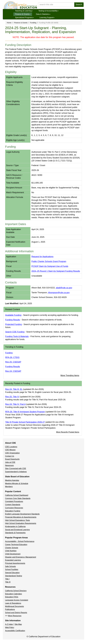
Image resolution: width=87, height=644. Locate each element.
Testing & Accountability (48, 11)
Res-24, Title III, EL (14, 389)
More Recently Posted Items (68, 432)
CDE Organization (12, 453)
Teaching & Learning (24, 11)
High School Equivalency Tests (18, 520)
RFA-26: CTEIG (12, 357)
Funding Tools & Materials (17, 336)
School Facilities (12, 569)
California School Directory (16, 591)
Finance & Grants (23, 14)
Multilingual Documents (14, 606)
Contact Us (10, 456)
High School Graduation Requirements (21, 523)
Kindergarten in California (15, 526)
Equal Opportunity (12, 459)
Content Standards (13, 505)
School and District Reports (16, 613)
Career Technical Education (16, 545)
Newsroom (9, 465)
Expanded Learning (13, 560)
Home (9, 23)
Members (9, 487)
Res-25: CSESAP (13, 362)
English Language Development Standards (22, 514)
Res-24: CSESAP (13, 371)
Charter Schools (12, 548)
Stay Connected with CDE (16, 469)
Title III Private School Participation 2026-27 (25, 422)
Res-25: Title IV (12, 397)
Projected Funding (13, 324)
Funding (33, 23)
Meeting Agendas (12, 480)
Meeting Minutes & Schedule (17, 484)
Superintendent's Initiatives (16, 472)
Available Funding (13, 315)
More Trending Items (70, 375)
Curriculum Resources (14, 508)
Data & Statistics (43, 14)
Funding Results (13, 320)
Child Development (13, 554)
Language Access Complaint (17, 600)
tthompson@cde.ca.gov (59, 293)
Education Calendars (14, 594)
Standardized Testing (14, 576)
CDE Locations (11, 447)
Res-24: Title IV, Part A (15, 404)
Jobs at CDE (10, 462)
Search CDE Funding (15, 332)
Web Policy (10, 627)
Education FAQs (12, 597)
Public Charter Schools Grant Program (49, 261)
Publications (10, 609)
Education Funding (13, 511)
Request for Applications (42, 257)
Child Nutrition (11, 551)
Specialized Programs (24, 18)
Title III (8, 582)
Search (79, 5)
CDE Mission (10, 450)
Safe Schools (10, 566)
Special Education (12, 573)
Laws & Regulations (13, 603)
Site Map (18, 624)
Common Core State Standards (18, 498)
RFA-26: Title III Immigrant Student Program (25, 412)
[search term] (56, 5)
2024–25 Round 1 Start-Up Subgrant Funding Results (56, 271)
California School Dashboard (17, 495)
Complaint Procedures (14, 501)
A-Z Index (9, 624)
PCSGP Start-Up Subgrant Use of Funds (50, 266)
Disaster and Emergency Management (21, 557)
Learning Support (47, 18)
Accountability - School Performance (20, 541)
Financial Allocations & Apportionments (21, 517)
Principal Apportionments (15, 563)
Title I (7, 579)
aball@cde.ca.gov (64, 288)
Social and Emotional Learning (17, 530)
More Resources (15, 616)
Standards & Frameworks (15, 533)
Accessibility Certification (15, 631)
